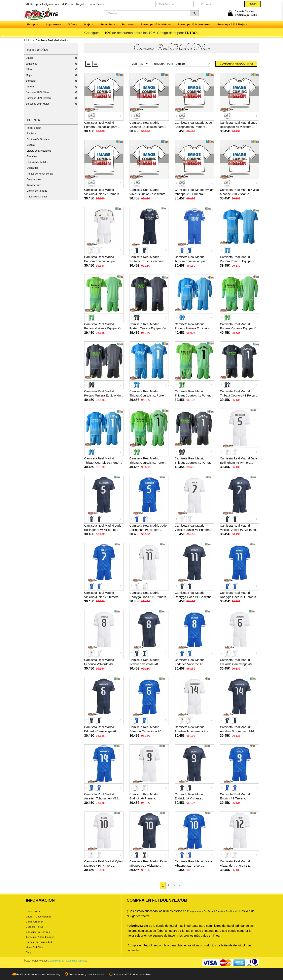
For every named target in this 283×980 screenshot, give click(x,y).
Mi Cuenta (67, 4)
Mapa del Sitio (35, 947)
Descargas (33, 168)
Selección (31, 81)
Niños (29, 69)
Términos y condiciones (40, 937)
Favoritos (32, 156)
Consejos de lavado (38, 932)
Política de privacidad (39, 942)
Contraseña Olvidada (38, 139)
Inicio (27, 40)
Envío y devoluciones (39, 917)
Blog (29, 952)
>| (180, 885)
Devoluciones (34, 179)
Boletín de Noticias (37, 191)
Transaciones (34, 185)
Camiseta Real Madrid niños (52, 40)
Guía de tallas (35, 927)
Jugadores (32, 64)
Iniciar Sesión (97, 4)
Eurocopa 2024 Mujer (38, 104)
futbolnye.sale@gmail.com (42, 4)
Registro (81, 4)
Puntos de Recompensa (40, 174)
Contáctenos (33, 911)
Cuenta (31, 145)
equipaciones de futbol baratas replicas (212, 911)
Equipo (30, 58)
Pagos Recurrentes (37, 197)
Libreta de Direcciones (39, 151)
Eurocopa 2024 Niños (38, 92)
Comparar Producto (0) (236, 64)
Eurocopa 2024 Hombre (39, 98)
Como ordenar (34, 922)
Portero (30, 87)
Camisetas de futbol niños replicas (68, 961)
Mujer (29, 75)
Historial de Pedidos (38, 162)
